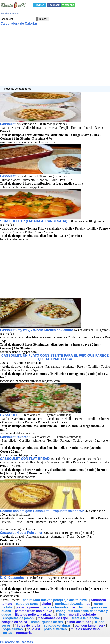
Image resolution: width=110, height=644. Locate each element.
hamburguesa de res (47, 622)
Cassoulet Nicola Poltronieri (22, 533)
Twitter (40, 5)
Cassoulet (8, 124)
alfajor (46, 604)
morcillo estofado (82, 615)
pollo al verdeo (55, 629)
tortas (8, 633)
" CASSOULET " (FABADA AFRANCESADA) (34, 221)
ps (88, 604)
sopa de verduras (57, 625)
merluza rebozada (69, 604)
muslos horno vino (85, 629)
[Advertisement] (55, 58)
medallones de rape (53, 618)
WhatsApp (68, 5)
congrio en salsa (14, 622)
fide (62, 615)
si (74, 607)
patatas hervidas (56, 607)
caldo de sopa (27, 604)
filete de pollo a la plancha (35, 615)
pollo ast (33, 629)
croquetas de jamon (18, 618)
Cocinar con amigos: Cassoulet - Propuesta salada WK (42, 511)
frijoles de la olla (27, 625)
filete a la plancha (85, 618)
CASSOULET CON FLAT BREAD (25, 459)
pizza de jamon (27, 607)
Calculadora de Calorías (19, 24)
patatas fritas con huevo (33, 611)
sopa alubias (13, 629)
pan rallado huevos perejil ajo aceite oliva (55, 600)
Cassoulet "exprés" (15, 437)
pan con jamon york (90, 625)
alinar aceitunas (79, 622)
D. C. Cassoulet (12, 578)
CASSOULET (10, 415)
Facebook (54, 5)
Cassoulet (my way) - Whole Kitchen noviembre (37, 330)
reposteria (24, 633)
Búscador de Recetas (17, 642)
